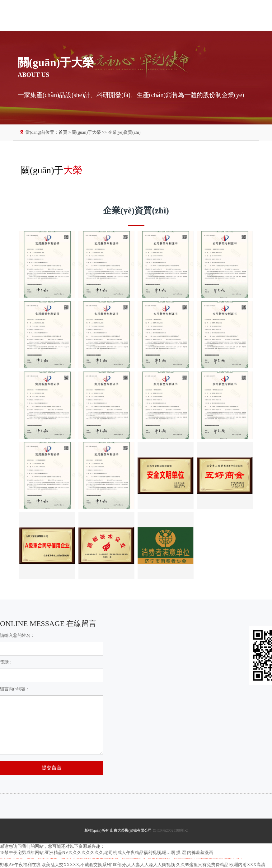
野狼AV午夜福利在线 (20, 865)
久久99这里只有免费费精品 (202, 865)
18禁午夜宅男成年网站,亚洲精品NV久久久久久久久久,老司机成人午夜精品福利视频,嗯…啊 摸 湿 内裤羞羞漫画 (107, 853)
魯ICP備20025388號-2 (170, 830)
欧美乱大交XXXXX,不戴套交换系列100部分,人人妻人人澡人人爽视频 (108, 865)
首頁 (63, 132)
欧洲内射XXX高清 (247, 865)
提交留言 (52, 768)
